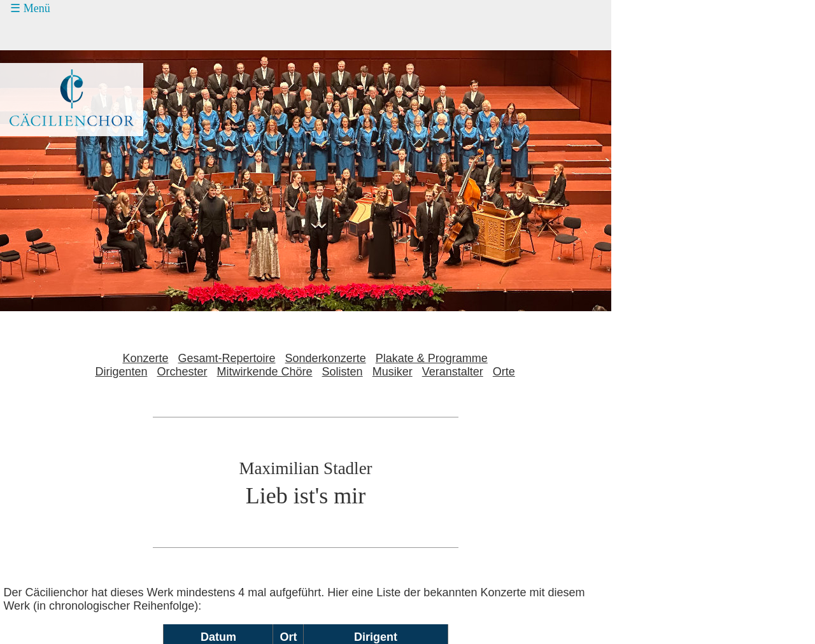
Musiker (393, 372)
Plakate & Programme (432, 358)
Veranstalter (453, 372)
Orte (504, 372)
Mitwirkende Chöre (265, 372)
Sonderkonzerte (326, 358)
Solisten (343, 372)
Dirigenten (121, 372)
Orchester (182, 372)
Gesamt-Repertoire (227, 358)
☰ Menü (30, 8)
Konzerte (145, 358)
